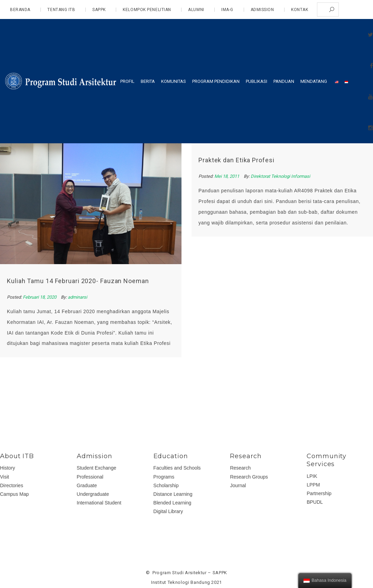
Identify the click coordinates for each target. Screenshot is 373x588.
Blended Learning (172, 503)
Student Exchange (96, 468)
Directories (12, 485)
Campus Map (14, 494)
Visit (4, 477)
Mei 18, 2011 (226, 176)
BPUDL (315, 502)
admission (262, 10)
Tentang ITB (61, 10)
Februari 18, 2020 (40, 297)
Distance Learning (173, 494)
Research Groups (249, 477)
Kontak (300, 10)
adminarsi (77, 297)
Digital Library (168, 511)
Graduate (87, 485)
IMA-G (227, 10)
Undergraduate (93, 494)
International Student (99, 503)
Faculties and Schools (177, 468)
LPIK (312, 476)
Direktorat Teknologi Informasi (279, 176)
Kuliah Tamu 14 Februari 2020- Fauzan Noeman (78, 281)
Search (332, 9)
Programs (164, 477)
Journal (238, 485)
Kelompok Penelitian (147, 10)
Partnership (319, 493)
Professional (90, 477)
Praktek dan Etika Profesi (235, 160)
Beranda (20, 10)
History (8, 468)
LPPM (313, 485)
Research (240, 468)
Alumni (196, 10)
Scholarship (166, 485)
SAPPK (99, 10)
